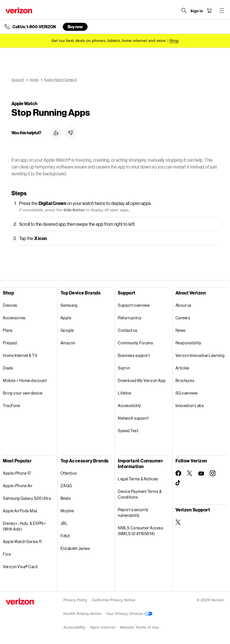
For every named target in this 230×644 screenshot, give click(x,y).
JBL (64, 523)
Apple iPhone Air (18, 486)
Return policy (130, 318)
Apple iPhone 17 (17, 473)
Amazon (68, 343)
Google (67, 330)
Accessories (14, 318)
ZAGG (66, 486)
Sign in (124, 368)
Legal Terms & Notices (138, 479)
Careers (183, 318)
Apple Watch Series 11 (22, 542)
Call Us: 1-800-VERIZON (34, 27)
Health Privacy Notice (82, 614)
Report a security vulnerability (133, 512)
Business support (134, 355)
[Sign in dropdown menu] (196, 11)
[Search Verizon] (184, 11)
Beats (66, 498)
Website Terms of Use (139, 627)
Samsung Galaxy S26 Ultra (27, 498)
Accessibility (130, 406)
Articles (182, 368)
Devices (10, 305)
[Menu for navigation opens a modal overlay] (221, 11)
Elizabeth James (75, 548)
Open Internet (103, 627)
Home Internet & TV (20, 355)
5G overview (187, 393)
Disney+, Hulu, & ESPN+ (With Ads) (24, 526)
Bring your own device (23, 393)
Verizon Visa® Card (20, 567)
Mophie (67, 511)
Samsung (69, 305)
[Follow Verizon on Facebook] (178, 473)
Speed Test (128, 431)
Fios (7, 554)
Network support (133, 418)
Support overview (134, 305)
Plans (8, 330)
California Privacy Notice (114, 600)
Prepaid (10, 343)
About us (183, 305)
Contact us (128, 330)
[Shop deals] (174, 41)
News (181, 330)
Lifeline (124, 393)
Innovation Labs (190, 406)
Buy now (75, 27)
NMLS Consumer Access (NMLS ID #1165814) (141, 531)
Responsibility (188, 343)
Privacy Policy (75, 600)
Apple (66, 318)
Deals (8, 368)
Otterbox (69, 473)
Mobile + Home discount (25, 380)
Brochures (185, 380)
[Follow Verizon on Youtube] (201, 474)
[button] (56, 133)
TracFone (11, 406)
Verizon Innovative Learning (200, 355)
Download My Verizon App (142, 380)
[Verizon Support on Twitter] (178, 522)
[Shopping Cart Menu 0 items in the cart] (209, 11)
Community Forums (135, 343)
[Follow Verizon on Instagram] (213, 473)
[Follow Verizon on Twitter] (190, 473)
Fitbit (65, 536)
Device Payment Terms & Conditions (140, 494)
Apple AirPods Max (20, 511)
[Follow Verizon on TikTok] (178, 483)
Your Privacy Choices (129, 614)
